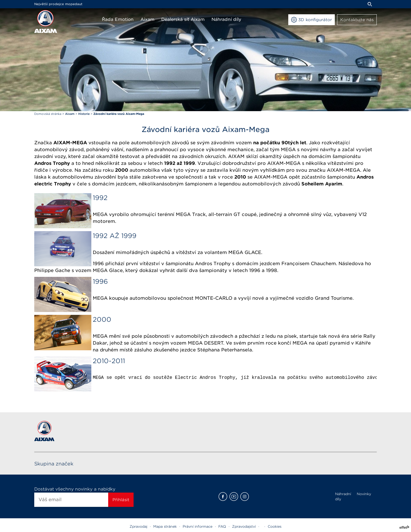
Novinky (364, 494)
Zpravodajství (244, 526)
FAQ (222, 526)
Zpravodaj (138, 526)
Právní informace (198, 526)
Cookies (275, 526)
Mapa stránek (165, 526)
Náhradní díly (343, 496)
